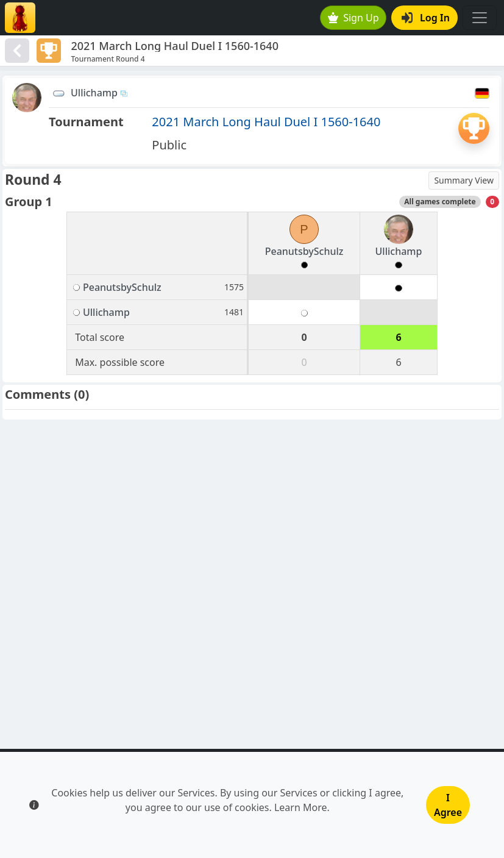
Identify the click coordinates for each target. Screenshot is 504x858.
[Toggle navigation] (480, 18)
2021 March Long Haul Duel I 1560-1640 (266, 122)
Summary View (464, 180)
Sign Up (353, 18)
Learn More (301, 807)
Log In (426, 18)
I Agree (448, 805)
